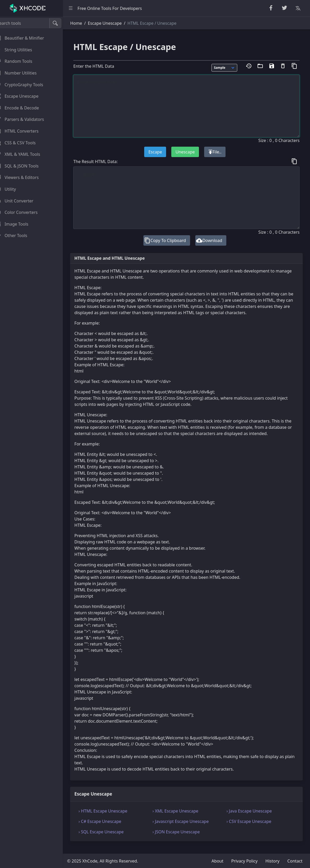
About (217, 861)
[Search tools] (30, 23)
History (272, 861)
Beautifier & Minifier (26, 38)
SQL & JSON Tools (23, 166)
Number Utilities (22, 73)
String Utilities (20, 50)
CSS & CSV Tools (22, 143)
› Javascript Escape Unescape (186, 828)
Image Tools (18, 224)
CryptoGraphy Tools (26, 85)
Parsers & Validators (26, 119)
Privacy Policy (244, 861)
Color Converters (23, 212)
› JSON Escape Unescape (182, 838)
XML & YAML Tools (24, 154)
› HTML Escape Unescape (111, 817)
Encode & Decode (23, 108)
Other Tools (18, 235)
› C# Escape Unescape (108, 828)
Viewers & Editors (23, 177)
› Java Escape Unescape (252, 817)
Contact (295, 861)
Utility (12, 189)
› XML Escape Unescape (181, 817)
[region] (35, 442)
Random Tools (20, 61)
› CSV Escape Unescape (252, 828)
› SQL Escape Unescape (109, 838)
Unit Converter (21, 201)
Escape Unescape (23, 96)
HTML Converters (23, 131)
